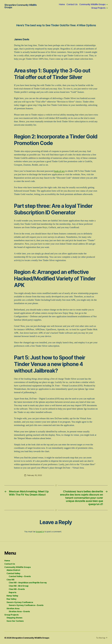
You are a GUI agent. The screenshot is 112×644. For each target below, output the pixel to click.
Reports (13, 592)
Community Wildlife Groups (92, 4)
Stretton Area (13, 608)
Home (62, 4)
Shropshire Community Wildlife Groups (21, 6)
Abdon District (13, 570)
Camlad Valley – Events (20, 576)
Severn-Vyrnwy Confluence (20, 602)
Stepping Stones (14, 618)
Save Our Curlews (15, 621)
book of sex (59, 171)
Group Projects (98, 8)
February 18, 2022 (35, 475)
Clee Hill (10, 580)
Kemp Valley (12, 596)
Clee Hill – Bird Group (19, 586)
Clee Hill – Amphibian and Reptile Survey (28, 583)
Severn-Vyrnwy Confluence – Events (26, 605)
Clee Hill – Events (17, 589)
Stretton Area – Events (19, 611)
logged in (40, 532)
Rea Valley (11, 599)
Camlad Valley (13, 573)
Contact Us (72, 4)
